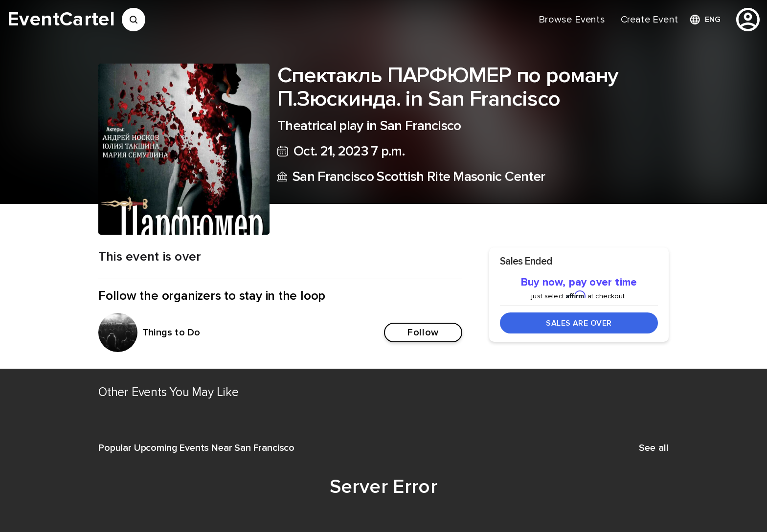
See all (654, 448)
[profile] (748, 20)
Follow (423, 332)
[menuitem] (572, 20)
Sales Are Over (579, 323)
